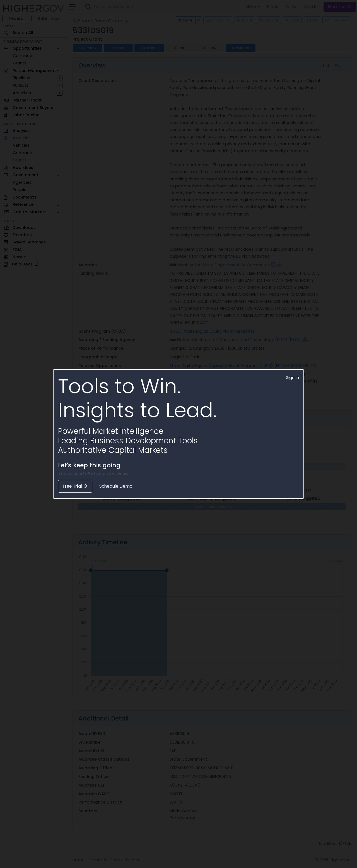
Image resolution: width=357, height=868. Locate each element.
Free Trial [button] (75, 486)
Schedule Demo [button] (116, 486)
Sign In (293, 378)
